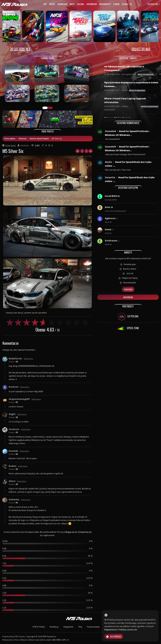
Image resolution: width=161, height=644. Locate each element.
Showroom (92, 4)
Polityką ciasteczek (128, 630)
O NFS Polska (39, 627)
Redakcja (54, 627)
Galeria (80, 4)
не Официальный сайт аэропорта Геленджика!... (124, 68)
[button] (9, 119)
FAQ (80, 627)
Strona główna (10, 138)
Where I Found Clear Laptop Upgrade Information (125, 100)
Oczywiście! (114, 636)
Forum (116, 4)
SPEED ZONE (128, 328)
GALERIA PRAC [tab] (45, 108)
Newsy (52, 4)
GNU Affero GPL (59, 640)
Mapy (72, 4)
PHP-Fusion (48, 636)
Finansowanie (93, 627)
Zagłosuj (128, 289)
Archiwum (128, 297)
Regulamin (68, 627)
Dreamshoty (105, 4)
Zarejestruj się (85, 532)
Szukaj (127, 4)
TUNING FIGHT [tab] (50, 108)
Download (62, 4)
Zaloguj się (153, 4)
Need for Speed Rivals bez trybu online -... (128, 164)
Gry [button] (45, 4)
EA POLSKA (128, 317)
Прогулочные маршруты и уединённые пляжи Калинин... (131, 84)
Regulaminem (111, 630)
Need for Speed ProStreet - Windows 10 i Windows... (127, 133)
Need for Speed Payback (39, 138)
